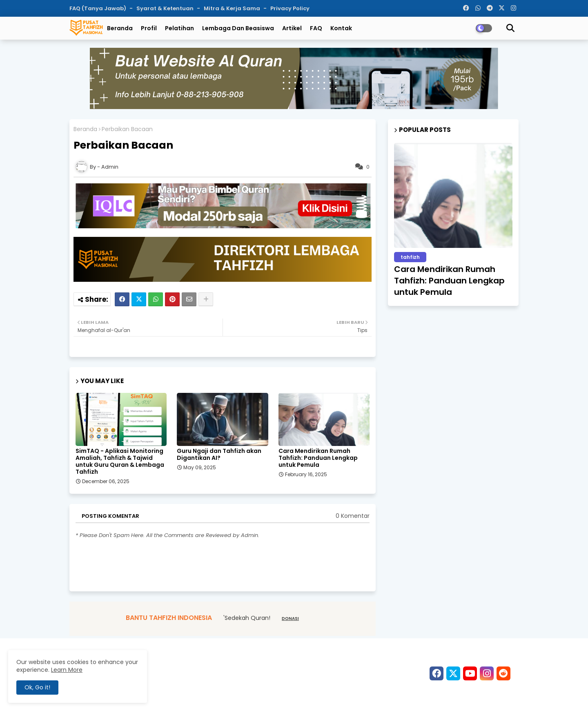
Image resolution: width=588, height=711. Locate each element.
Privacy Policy (290, 8)
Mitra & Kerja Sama (233, 8)
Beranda (120, 28)
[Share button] (206, 299)
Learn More (67, 670)
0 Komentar (353, 516)
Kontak (341, 28)
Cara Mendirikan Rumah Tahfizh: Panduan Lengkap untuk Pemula (318, 458)
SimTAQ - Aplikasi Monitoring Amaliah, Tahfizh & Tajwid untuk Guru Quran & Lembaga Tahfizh (120, 461)
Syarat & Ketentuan (166, 8)
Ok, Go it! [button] (37, 687)
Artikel (292, 28)
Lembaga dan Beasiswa (238, 28)
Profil (149, 28)
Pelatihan (179, 28)
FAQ (316, 28)
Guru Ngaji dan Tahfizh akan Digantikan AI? (219, 455)
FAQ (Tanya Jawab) (98, 8)
